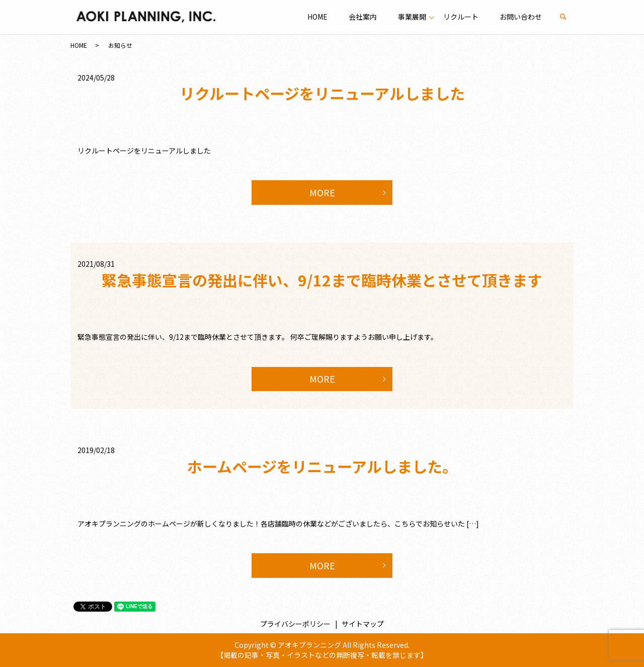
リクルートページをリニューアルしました (322, 93)
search (568, 17)
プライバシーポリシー (295, 624)
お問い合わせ (521, 17)
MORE (322, 192)
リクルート (461, 17)
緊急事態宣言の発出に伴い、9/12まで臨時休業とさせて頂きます (322, 280)
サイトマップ (363, 624)
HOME (317, 17)
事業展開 (412, 17)
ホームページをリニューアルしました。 (322, 466)
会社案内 (362, 17)
